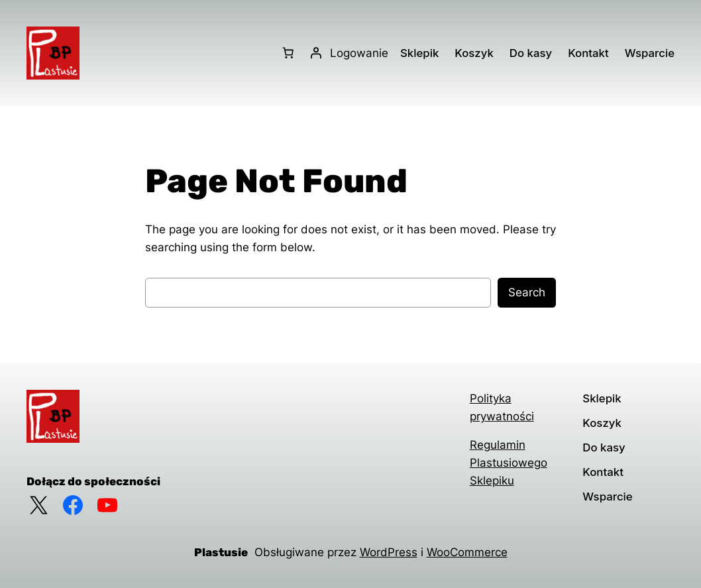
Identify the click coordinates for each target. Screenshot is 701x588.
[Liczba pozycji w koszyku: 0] (288, 53)
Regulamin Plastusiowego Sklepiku (509, 463)
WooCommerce (467, 552)
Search (527, 292)
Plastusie (221, 552)
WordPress (389, 552)
